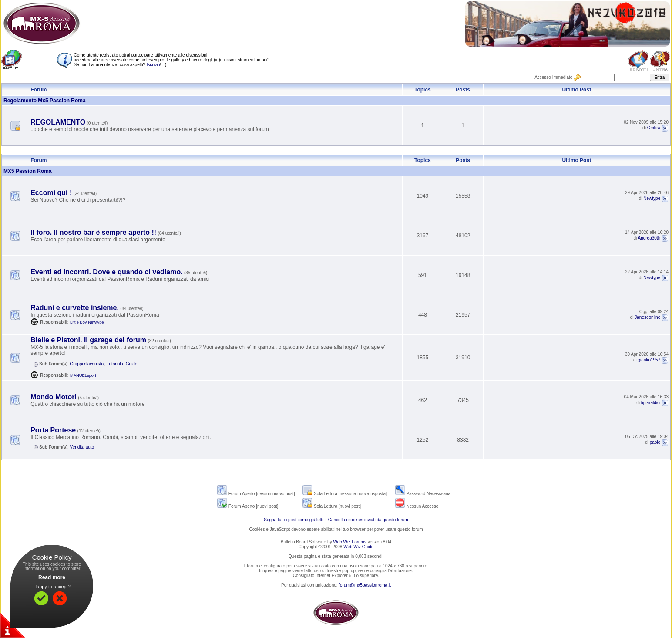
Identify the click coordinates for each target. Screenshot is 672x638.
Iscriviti (153, 65)
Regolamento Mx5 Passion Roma (45, 101)
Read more (52, 577)
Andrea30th (649, 238)
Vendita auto (82, 447)
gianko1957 (649, 360)
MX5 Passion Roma (28, 171)
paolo (655, 442)
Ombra (654, 128)
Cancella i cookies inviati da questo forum (368, 520)
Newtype (652, 198)
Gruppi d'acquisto (87, 364)
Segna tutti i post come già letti (293, 520)
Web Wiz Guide (358, 547)
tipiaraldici (651, 403)
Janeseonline (647, 317)
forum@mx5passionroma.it (365, 585)
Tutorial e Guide (122, 364)
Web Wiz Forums (350, 542)
